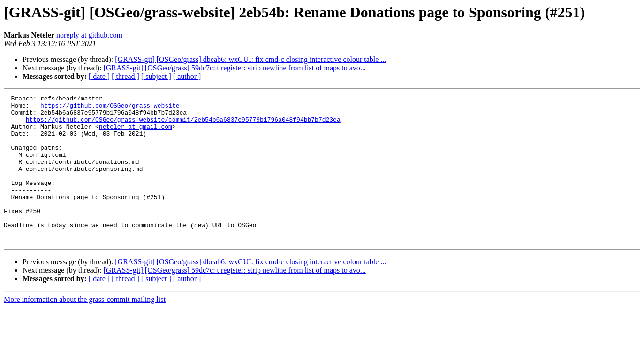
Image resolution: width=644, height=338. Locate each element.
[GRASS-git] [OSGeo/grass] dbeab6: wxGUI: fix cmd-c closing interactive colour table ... (250, 59)
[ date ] (99, 76)
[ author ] (187, 76)
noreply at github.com (89, 35)
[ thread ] (125, 76)
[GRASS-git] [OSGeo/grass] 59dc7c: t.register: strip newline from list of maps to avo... (234, 68)
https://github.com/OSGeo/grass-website (110, 108)
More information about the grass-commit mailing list (85, 329)
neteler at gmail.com (136, 133)
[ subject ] (156, 76)
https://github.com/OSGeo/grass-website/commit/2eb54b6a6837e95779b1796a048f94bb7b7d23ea (183, 125)
